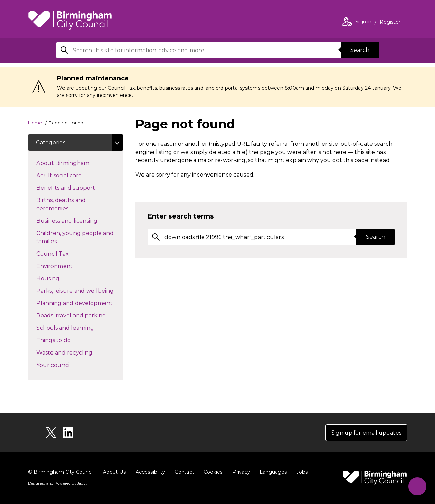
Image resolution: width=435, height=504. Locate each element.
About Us (114, 472)
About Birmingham (75, 163)
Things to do (66, 340)
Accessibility (149, 472)
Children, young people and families (75, 237)
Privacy (239, 472)
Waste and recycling (77, 352)
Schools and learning (77, 327)
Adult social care (71, 175)
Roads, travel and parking (80, 315)
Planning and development (80, 303)
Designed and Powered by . (57, 484)
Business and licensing (79, 220)
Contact (183, 472)
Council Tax (65, 253)
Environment (67, 266)
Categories (51, 142)
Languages (271, 472)
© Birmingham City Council (61, 472)
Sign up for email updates (366, 433)
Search (360, 50)
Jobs (300, 472)
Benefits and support (78, 187)
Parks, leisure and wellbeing (80, 290)
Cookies (212, 472)
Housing (60, 278)
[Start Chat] (417, 486)
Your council (66, 365)
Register (390, 23)
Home (35, 123)
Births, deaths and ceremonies (65, 204)
